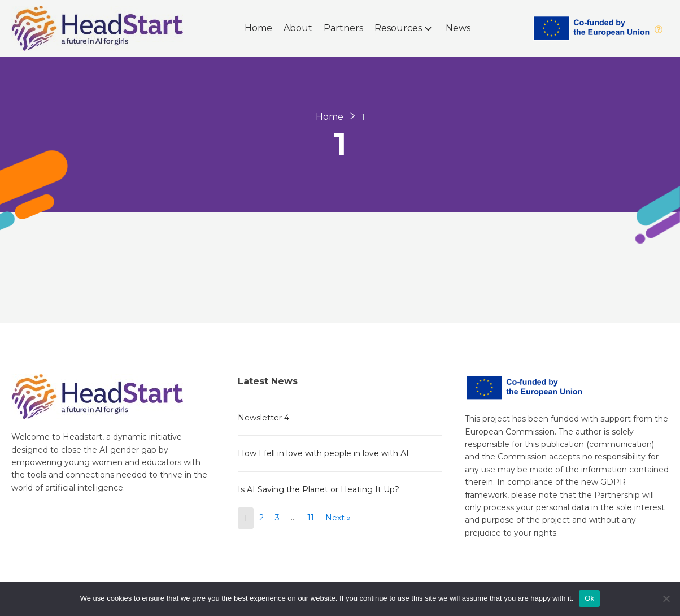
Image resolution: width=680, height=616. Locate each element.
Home (258, 28)
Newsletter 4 (263, 418)
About (298, 28)
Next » (338, 518)
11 (311, 518)
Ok (589, 598)
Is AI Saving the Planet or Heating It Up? (319, 489)
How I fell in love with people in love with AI (323, 453)
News (458, 28)
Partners (343, 28)
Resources (404, 28)
